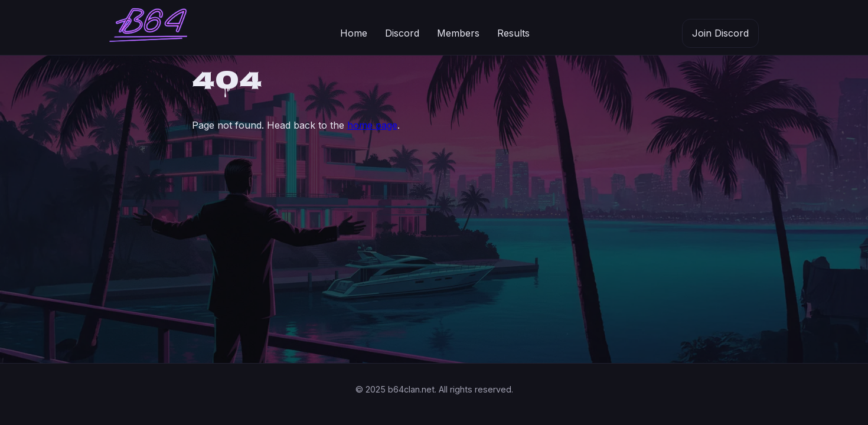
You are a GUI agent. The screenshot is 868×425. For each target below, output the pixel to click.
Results (513, 33)
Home (354, 33)
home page (372, 125)
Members (458, 33)
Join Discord (720, 33)
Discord (402, 33)
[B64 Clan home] (148, 28)
